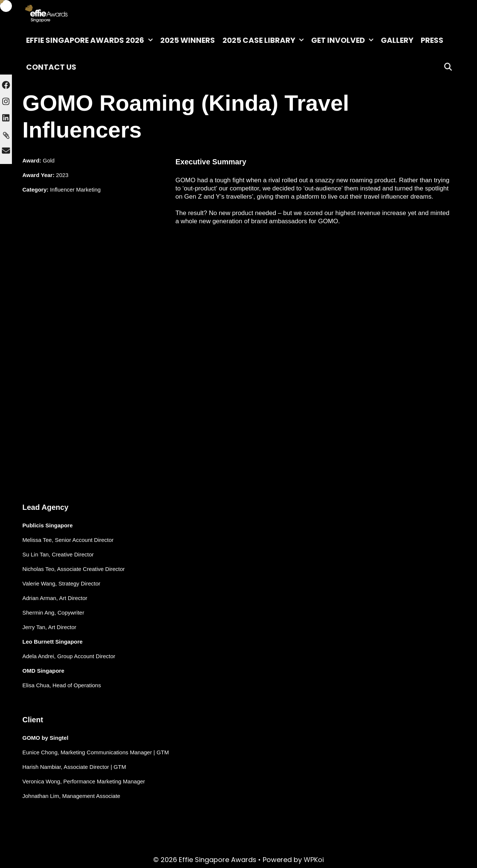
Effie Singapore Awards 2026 (91, 40)
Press (432, 40)
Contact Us (51, 67)
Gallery (397, 40)
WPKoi (314, 860)
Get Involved (344, 40)
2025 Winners (188, 40)
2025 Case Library (265, 40)
